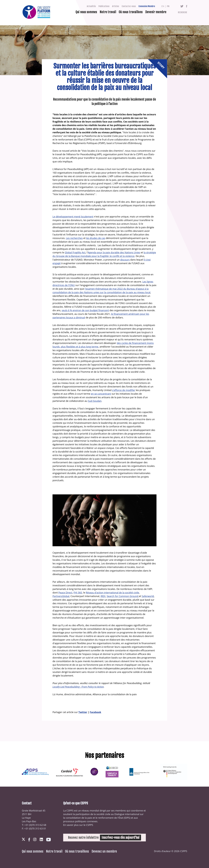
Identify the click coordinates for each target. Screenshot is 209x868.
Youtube (49, 840)
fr (168, 6)
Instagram (35, 839)
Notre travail (108, 12)
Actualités (91, 6)
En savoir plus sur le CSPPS (78, 825)
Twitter (182, 6)
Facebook (187, 6)
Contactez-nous (129, 6)
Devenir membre (156, 12)
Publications (104, 6)
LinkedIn (41, 839)
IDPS (127, 818)
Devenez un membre (104, 851)
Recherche (183, 12)
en (163, 6)
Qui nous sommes (86, 12)
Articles (116, 6)
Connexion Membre (147, 6)
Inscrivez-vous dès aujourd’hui (120, 838)
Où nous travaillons (131, 12)
